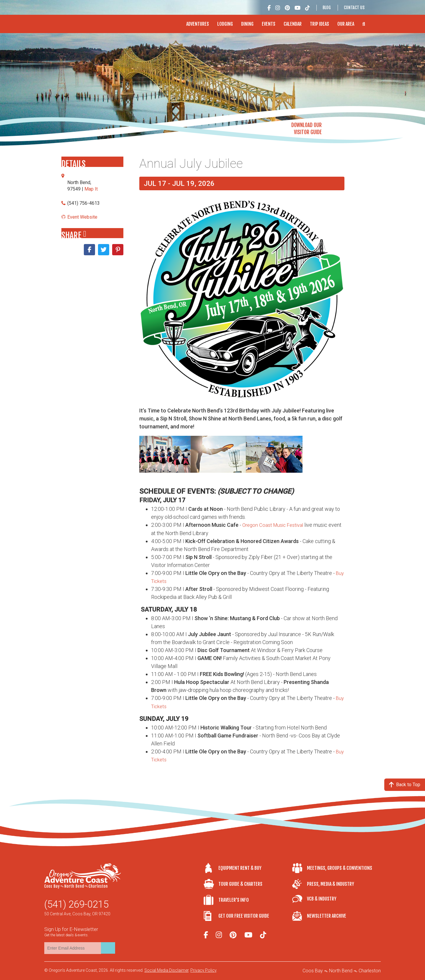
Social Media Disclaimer (166, 970)
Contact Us (354, 8)
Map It (91, 189)
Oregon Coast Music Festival (275, 525)
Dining (247, 24)
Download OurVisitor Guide (307, 129)
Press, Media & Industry (331, 884)
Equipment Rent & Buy (240, 868)
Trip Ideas (319, 24)
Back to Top (405, 785)
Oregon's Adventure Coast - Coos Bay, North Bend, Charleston (82, 21)
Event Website (82, 217)
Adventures (198, 24)
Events (269, 24)
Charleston (370, 971)
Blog (327, 8)
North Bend (341, 971)
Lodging (225, 24)
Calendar (293, 24)
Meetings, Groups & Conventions (340, 868)
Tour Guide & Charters (240, 884)
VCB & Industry (322, 899)
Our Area (346, 24)
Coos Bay (313, 971)
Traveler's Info (234, 900)
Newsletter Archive (327, 916)
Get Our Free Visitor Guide (244, 916)
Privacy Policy (203, 970)
